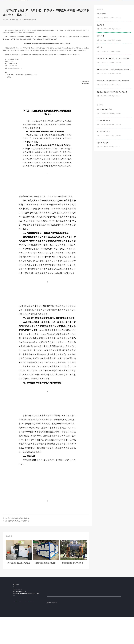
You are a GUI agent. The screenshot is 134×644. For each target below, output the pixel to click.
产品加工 (92, 619)
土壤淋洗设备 (55, 626)
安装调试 (92, 621)
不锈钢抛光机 (82, 626)
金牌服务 (81, 3)
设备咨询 (92, 613)
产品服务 (64, 3)
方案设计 (92, 616)
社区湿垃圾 (65, 619)
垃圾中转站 (65, 616)
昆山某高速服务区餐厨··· (52, 621)
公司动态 (100, 613)
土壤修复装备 (88, 626)
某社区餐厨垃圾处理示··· (52, 619)
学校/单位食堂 (65, 613)
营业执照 (49, 632)
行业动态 (24, 25)
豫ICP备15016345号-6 (88, 630)
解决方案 (56, 3)
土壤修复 (46, 64)
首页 (41, 3)
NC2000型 (75, 616)
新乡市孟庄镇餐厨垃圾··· (52, 613)
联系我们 (106, 3)
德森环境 (61, 626)
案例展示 (47, 3)
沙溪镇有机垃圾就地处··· (52, 616)
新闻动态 (89, 3)
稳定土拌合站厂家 (74, 626)
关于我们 (98, 3)
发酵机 (72, 3)
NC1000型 (75, 619)
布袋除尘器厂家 (66, 626)
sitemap (53, 632)
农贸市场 (64, 621)
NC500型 (75, 621)
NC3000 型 (75, 613)
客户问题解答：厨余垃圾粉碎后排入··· (19, 545)
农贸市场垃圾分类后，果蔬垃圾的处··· (19, 548)
